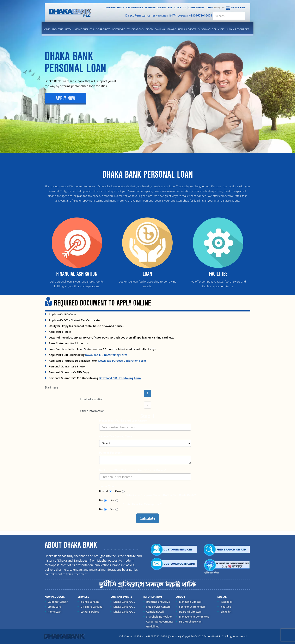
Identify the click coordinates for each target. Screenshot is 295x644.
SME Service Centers (158, 607)
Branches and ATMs (158, 602)
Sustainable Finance (211, 29)
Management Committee (194, 617)
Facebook (226, 602)
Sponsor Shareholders (192, 607)
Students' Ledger (58, 602)
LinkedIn (226, 612)
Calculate (147, 518)
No (101, 500)
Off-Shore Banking (91, 607)
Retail (69, 29)
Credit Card (54, 607)
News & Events (187, 29)
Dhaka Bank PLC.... (124, 612)
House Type (107, 486)
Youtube (226, 607)
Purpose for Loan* (111, 453)
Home (46, 29)
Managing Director (190, 602)
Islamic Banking (90, 602)
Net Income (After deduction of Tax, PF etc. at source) (133, 470)
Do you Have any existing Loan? (142, 504)
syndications (135, 29)
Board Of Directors (190, 612)
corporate (103, 29)
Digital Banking (155, 29)
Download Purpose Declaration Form (122, 361)
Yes (112, 500)
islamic (172, 29)
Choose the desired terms (116, 437)
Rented (104, 491)
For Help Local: (164, 15)
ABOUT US (57, 29)
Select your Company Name (143, 495)
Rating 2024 (216, 7)
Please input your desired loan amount (123, 421)
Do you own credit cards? (179, 495)
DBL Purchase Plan (190, 622)
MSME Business (84, 29)
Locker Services (90, 612)
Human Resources (237, 29)
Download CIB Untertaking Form (106, 355)
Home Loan (54, 612)
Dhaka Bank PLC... (124, 602)
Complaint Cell (155, 612)
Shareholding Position (159, 617)
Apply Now (65, 99)
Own (118, 491)
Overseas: (195, 15)
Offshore (118, 29)
